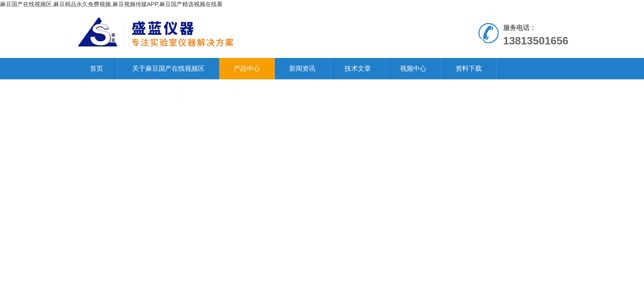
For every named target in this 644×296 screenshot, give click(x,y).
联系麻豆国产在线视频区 (126, 90)
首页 (97, 68)
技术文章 (358, 68)
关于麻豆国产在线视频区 (168, 68)
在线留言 (205, 90)
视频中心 (413, 68)
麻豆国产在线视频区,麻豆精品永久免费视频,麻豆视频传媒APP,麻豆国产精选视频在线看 (111, 4)
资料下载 (469, 68)
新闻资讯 (302, 68)
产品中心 (247, 68)
